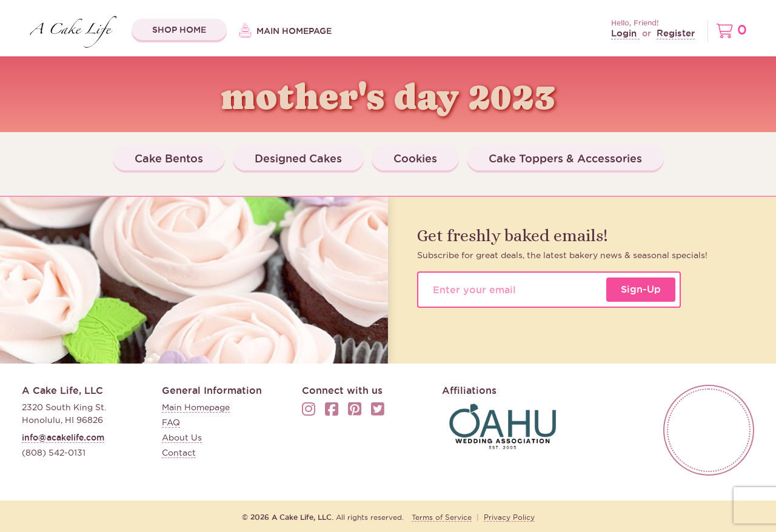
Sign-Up (641, 289)
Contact (179, 453)
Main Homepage (285, 32)
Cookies (415, 158)
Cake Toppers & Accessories (565, 158)
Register (676, 33)
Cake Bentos (169, 158)
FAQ (171, 422)
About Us (182, 437)
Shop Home (179, 30)
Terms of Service (442, 517)
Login (625, 33)
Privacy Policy (509, 517)
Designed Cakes (298, 158)
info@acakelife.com (63, 437)
